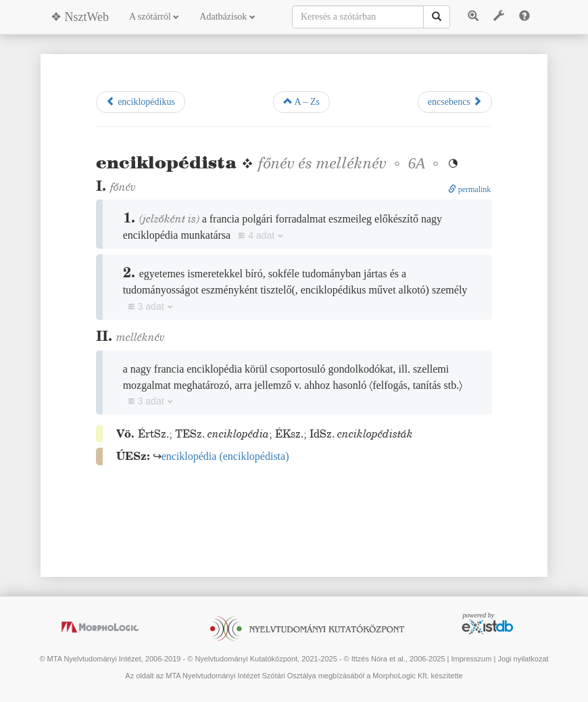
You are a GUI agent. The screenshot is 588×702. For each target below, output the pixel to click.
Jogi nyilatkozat (523, 659)
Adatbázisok (227, 17)
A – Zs (301, 101)
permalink (470, 189)
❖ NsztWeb (80, 17)
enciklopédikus (141, 101)
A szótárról (154, 17)
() (225, 456)
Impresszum (471, 659)
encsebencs (455, 101)
